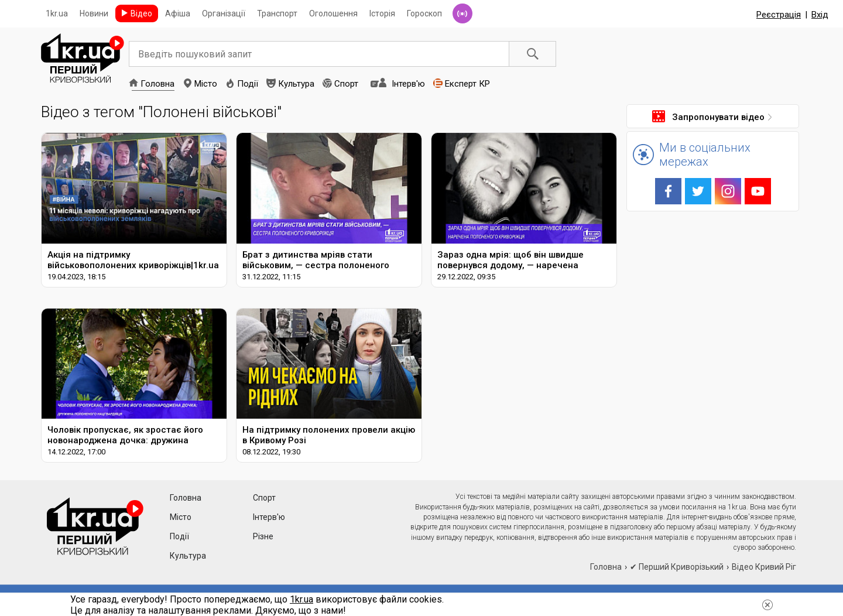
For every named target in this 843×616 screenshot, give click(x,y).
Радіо (462, 13)
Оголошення (333, 13)
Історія (382, 13)
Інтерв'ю (408, 84)
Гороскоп (424, 13)
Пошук (533, 54)
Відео (141, 13)
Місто (206, 84)
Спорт (346, 84)
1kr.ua (57, 13)
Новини (94, 13)
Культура (296, 84)
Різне (263, 536)
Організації (224, 13)
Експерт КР (467, 84)
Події (248, 84)
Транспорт (277, 13)
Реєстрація (779, 15)
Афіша (178, 13)
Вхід (820, 15)
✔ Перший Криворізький (677, 567)
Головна (157, 84)
